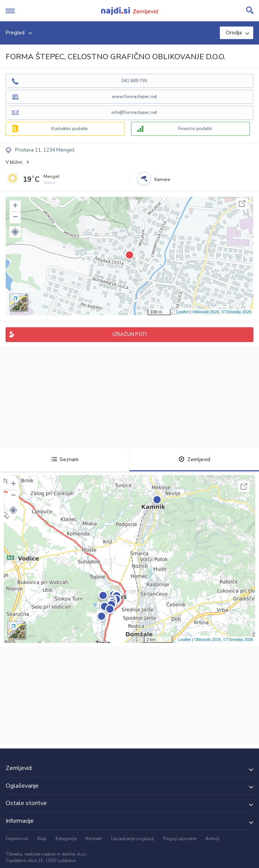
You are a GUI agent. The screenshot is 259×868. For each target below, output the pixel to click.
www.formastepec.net (134, 97)
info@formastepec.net (134, 112)
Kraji (42, 839)
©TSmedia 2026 (236, 312)
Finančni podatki (195, 129)
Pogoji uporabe (180, 839)
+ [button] (15, 206)
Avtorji (212, 839)
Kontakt (94, 839)
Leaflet (183, 312)
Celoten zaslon (242, 204)
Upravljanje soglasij (133, 839)
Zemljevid (194, 459)
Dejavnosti (17, 839)
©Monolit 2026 (206, 312)
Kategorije (66, 839)
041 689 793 (134, 81)
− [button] (15, 218)
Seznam (65, 459)
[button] (15, 232)
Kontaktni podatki (70, 129)
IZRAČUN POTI (130, 334)
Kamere (162, 179)
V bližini (14, 162)
